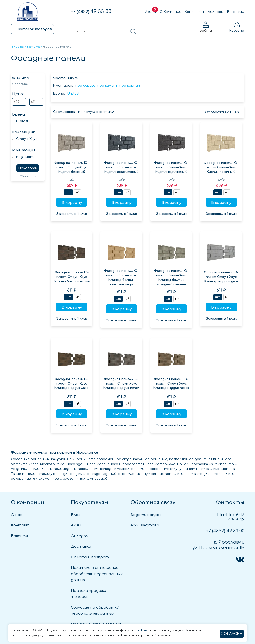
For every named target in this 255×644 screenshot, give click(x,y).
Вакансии (236, 12)
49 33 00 (91, 12)
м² (77, 192)
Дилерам (216, 12)
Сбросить (20, 84)
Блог (76, 515)
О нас (17, 515)
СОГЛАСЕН (232, 634)
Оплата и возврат (90, 557)
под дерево (85, 86)
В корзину (72, 203)
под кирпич (130, 86)
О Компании (170, 12)
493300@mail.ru (146, 525)
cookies (141, 630)
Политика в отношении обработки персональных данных (97, 574)
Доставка (81, 547)
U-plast (73, 94)
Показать (28, 168)
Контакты (194, 12)
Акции (150, 12)
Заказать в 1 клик (72, 214)
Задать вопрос (146, 515)
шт (68, 192)
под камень (107, 86)
